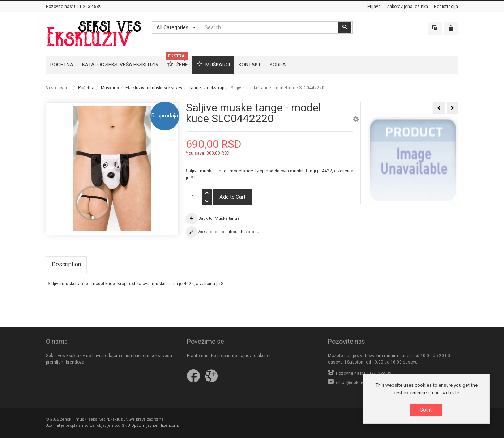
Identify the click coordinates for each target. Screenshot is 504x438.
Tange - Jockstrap (206, 88)
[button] (356, 120)
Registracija (446, 7)
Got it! (426, 410)
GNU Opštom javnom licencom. (150, 426)
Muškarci (110, 88)
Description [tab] (66, 264)
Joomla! (53, 426)
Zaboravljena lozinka (407, 7)
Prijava (374, 7)
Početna (86, 88)
